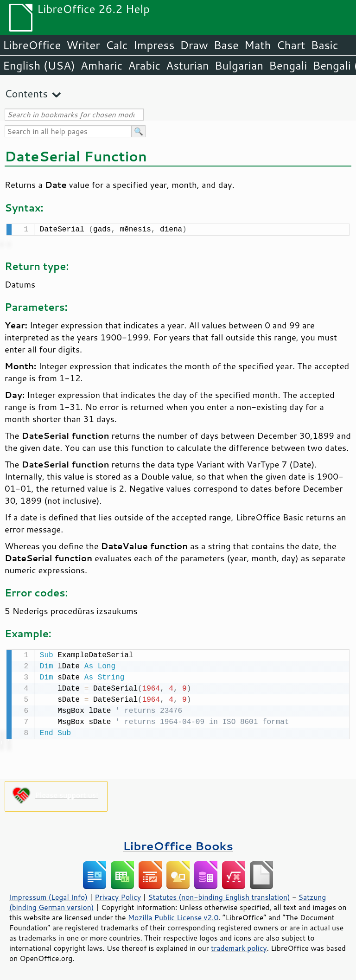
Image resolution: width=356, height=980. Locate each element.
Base (226, 45)
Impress (154, 45)
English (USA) (39, 65)
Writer (83, 45)
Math (258, 45)
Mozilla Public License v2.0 (173, 916)
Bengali (288, 65)
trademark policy (239, 946)
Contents (26, 93)
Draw (194, 45)
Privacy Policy (118, 895)
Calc (117, 45)
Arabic (144, 65)
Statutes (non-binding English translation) (219, 895)
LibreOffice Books (178, 844)
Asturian (188, 65)
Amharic (102, 65)
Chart (291, 45)
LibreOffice (32, 45)
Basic (324, 45)
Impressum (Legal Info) (48, 895)
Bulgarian (239, 65)
